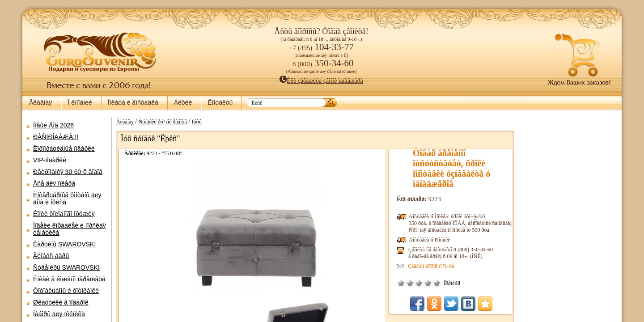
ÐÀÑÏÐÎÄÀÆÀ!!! (56, 137)
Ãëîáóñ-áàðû (51, 256)
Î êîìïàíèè (80, 102)
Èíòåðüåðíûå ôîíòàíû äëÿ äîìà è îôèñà (67, 199)
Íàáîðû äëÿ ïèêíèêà (59, 314)
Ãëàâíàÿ (40, 102)
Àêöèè (183, 102)
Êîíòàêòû (220, 102)
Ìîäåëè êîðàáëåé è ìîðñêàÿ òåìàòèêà (70, 229)
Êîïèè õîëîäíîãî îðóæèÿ (64, 214)
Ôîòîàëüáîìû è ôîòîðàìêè (66, 291)
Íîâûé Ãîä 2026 (53, 125)
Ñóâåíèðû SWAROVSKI (66, 267)
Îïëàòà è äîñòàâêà (133, 102)
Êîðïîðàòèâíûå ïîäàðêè (64, 148)
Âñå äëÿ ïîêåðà (54, 183)
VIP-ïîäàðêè (50, 160)
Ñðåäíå (419, 283)
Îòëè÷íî (437, 283)
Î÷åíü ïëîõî (401, 283)
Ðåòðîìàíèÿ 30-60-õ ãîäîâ (68, 172)
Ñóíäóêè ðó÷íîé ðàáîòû (163, 122)
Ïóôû (197, 122)
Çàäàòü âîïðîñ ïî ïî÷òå (431, 266)
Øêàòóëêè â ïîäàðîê (61, 302)
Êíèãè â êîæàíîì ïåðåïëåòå (69, 279)
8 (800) (473, 250)
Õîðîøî (428, 283)
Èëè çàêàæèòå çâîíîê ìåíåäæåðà (321, 81)
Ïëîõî (410, 283)
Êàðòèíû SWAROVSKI (64, 244)
